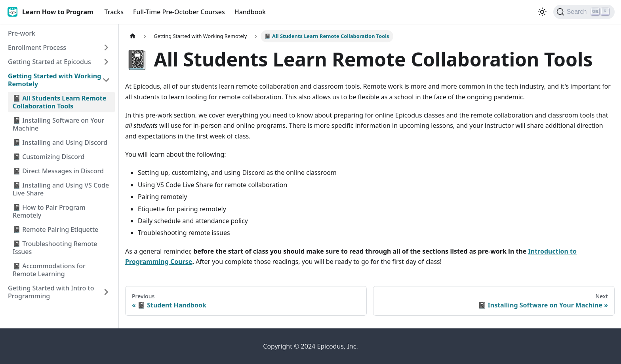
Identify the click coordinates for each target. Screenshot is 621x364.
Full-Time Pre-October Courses (179, 12)
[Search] (584, 12)
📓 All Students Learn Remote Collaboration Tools (59, 102)
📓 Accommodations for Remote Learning (49, 270)
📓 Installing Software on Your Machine (58, 124)
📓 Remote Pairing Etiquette (55, 229)
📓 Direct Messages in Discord (58, 171)
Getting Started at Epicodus (50, 62)
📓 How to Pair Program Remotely (49, 211)
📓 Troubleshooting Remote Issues (55, 248)
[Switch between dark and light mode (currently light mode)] (542, 12)
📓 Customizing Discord (49, 157)
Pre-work (22, 33)
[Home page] (133, 36)
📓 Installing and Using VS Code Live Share (61, 189)
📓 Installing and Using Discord (60, 142)
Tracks (114, 12)
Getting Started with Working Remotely (54, 80)
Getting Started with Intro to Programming (51, 292)
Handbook (250, 12)
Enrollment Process (37, 47)
